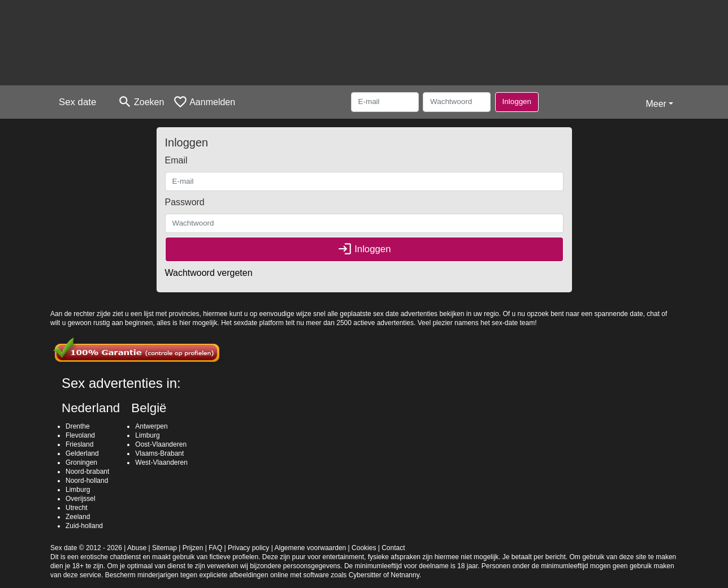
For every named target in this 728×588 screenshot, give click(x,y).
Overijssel (81, 499)
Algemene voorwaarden (311, 548)
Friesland (79, 444)
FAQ (215, 548)
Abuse (137, 548)
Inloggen (517, 101)
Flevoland (80, 435)
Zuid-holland (84, 526)
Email (176, 160)
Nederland (91, 408)
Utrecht (77, 508)
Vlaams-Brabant (159, 453)
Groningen (81, 462)
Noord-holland (87, 481)
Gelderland (82, 453)
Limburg (78, 490)
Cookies (364, 548)
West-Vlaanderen (161, 462)
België (149, 408)
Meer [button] (656, 104)
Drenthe (78, 426)
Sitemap (164, 548)
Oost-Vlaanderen (161, 444)
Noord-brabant (87, 472)
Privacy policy (248, 548)
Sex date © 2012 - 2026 (86, 548)
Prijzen (193, 548)
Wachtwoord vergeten (209, 273)
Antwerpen (151, 426)
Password (185, 202)
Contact (393, 548)
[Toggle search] (141, 102)
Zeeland (78, 517)
